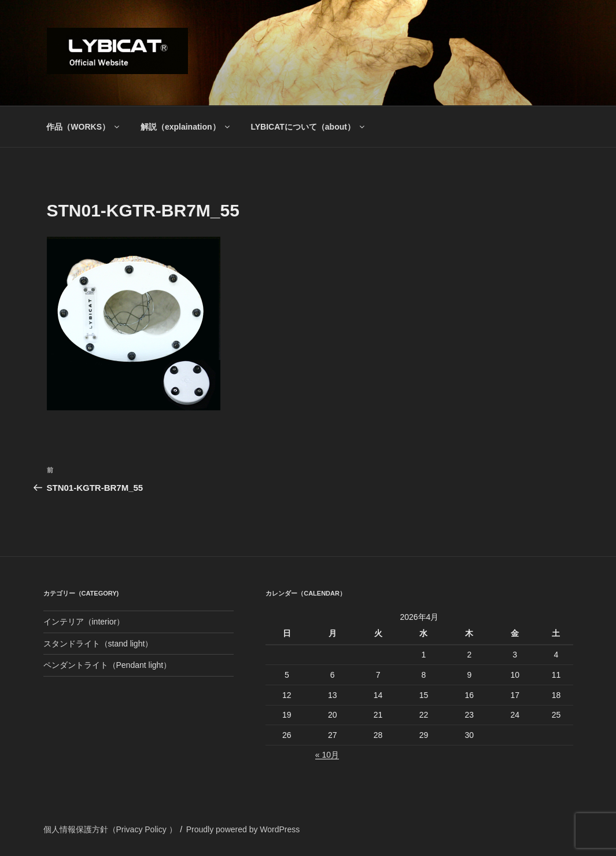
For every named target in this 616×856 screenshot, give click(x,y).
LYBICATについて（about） (308, 127)
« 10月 (327, 755)
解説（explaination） (186, 127)
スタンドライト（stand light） (98, 644)
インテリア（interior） (84, 622)
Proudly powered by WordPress (243, 829)
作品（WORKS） (84, 127)
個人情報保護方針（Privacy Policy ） (110, 829)
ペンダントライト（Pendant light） (108, 665)
